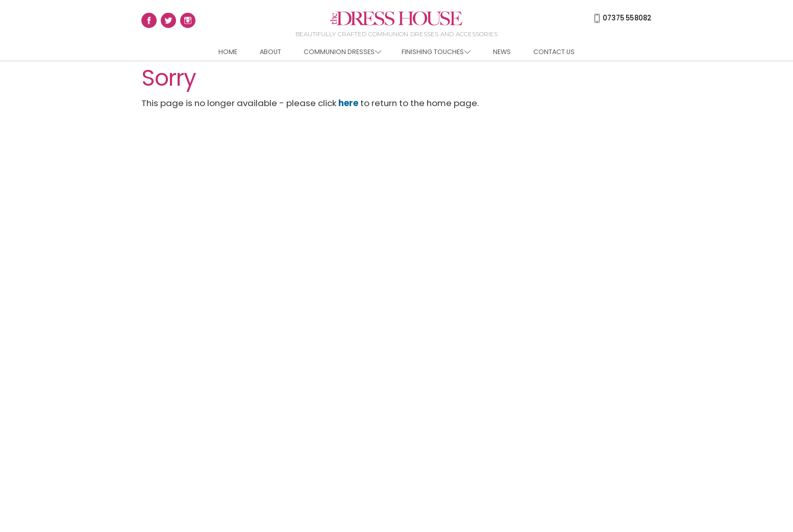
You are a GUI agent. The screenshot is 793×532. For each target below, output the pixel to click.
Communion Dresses (342, 52)
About (270, 52)
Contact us (554, 52)
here (348, 103)
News (502, 52)
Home (228, 52)
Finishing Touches (436, 52)
